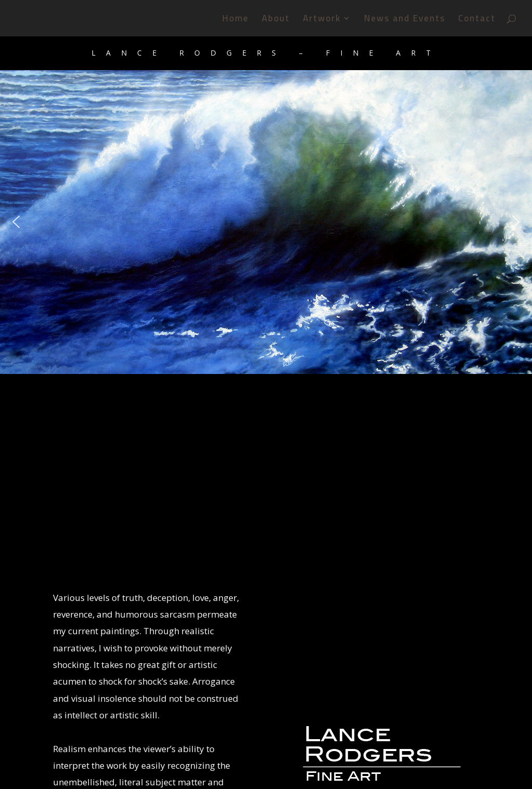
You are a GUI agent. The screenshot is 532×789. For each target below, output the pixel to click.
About (276, 21)
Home (236, 21)
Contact (477, 21)
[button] (16, 222)
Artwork (322, 21)
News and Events (405, 21)
